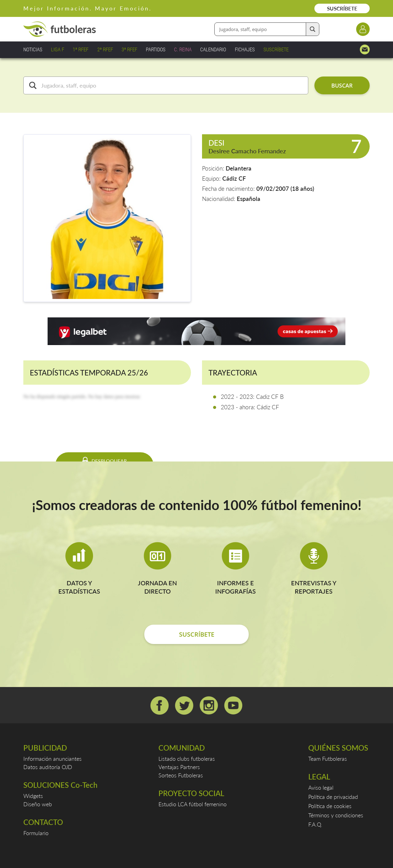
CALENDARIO (213, 49)
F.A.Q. (315, 824)
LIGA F (58, 49)
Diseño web (38, 804)
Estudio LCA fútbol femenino (193, 804)
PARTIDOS (156, 49)
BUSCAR (342, 85)
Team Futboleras (328, 759)
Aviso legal (321, 787)
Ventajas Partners (179, 767)
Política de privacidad (333, 797)
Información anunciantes (53, 759)
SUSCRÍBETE (342, 8)
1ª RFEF (81, 49)
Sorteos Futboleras (181, 775)
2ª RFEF (105, 49)
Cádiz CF (234, 178)
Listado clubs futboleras (187, 759)
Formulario (36, 833)
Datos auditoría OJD (48, 767)
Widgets (33, 796)
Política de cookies (330, 806)
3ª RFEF (129, 49)
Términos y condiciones (336, 815)
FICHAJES (245, 49)
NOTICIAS (33, 49)
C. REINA (183, 49)
